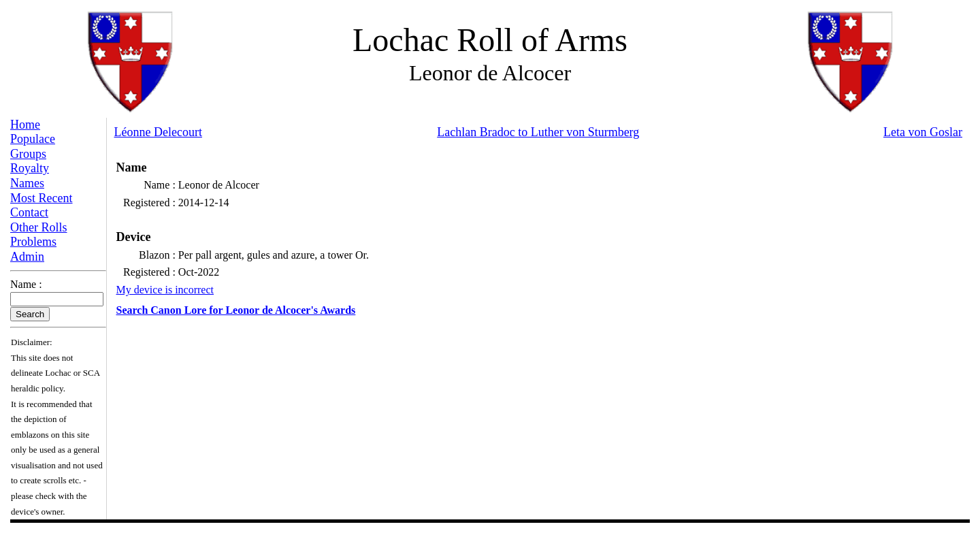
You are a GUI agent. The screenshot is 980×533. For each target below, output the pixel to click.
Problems (33, 242)
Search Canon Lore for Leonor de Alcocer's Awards (236, 310)
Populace (33, 139)
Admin (27, 257)
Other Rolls (39, 227)
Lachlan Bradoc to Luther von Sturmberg (538, 132)
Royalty (30, 168)
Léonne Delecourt (158, 132)
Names (27, 183)
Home (25, 125)
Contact (29, 212)
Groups (28, 154)
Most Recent (42, 198)
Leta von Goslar (923, 132)
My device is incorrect (165, 290)
